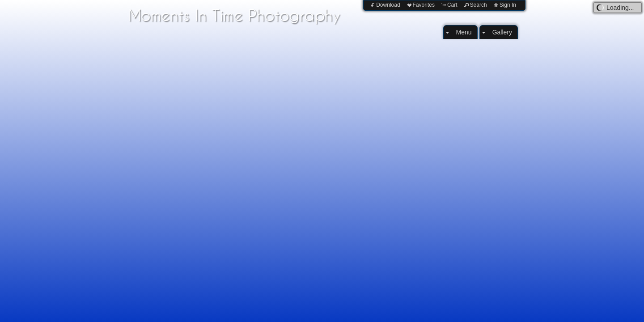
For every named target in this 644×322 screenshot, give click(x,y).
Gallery (502, 32)
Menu (464, 32)
